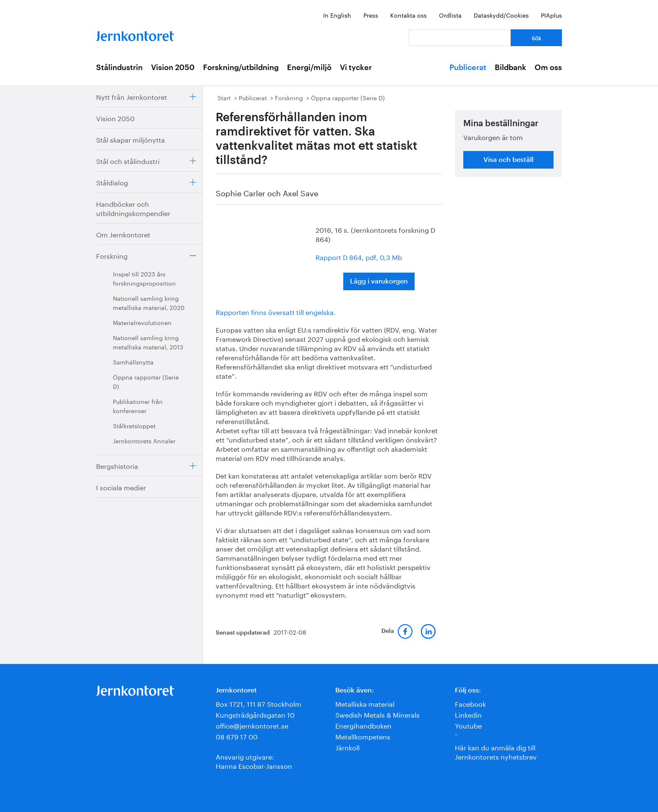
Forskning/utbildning (241, 68)
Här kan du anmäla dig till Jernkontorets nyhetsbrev (496, 751)
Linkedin (468, 714)
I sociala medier (121, 487)
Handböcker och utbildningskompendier (133, 208)
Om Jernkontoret (123, 234)
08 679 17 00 (237, 736)
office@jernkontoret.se (252, 725)
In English (337, 15)
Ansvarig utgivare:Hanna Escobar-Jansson (254, 761)
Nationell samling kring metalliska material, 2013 (148, 342)
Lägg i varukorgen (379, 281)
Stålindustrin (119, 68)
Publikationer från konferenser (138, 406)
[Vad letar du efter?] (460, 38)
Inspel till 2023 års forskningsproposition (144, 278)
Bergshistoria (117, 465)
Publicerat (468, 68)
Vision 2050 (173, 68)
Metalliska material (365, 703)
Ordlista (450, 15)
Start (224, 97)
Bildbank (510, 68)
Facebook (470, 703)
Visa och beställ (508, 160)
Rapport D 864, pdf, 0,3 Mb (359, 256)
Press (371, 15)
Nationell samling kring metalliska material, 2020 (149, 302)
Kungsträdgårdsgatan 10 (255, 714)
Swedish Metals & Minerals (377, 714)
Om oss (548, 68)
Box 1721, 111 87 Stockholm (258, 703)
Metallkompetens (363, 736)
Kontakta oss (409, 15)
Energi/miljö (309, 68)
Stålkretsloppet (134, 425)
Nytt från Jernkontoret (132, 96)
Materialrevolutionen (142, 322)
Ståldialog (112, 182)
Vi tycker (356, 68)
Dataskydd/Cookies (501, 15)
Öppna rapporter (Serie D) (146, 381)
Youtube (468, 725)
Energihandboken (363, 725)
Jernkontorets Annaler (144, 440)
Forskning (112, 255)
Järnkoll (347, 747)
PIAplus (551, 15)
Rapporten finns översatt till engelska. (276, 311)
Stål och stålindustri (128, 160)
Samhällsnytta (133, 362)
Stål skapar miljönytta (131, 139)
